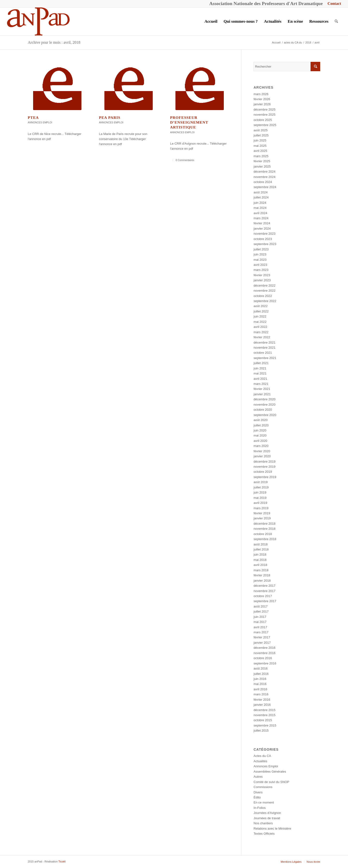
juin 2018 (260, 554)
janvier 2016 (262, 705)
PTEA (33, 117)
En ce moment (264, 802)
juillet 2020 (261, 425)
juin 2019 (260, 492)
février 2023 (262, 275)
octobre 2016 (263, 658)
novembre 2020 (264, 405)
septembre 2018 (265, 539)
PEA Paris (110, 117)
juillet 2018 (261, 549)
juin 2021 (260, 368)
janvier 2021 (262, 394)
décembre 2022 (264, 286)
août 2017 (261, 606)
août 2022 (261, 306)
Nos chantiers (263, 823)
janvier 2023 (262, 280)
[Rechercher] (336, 21)
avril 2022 (260, 327)
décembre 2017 (264, 586)
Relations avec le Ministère (272, 829)
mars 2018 (261, 570)
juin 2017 (260, 617)
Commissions (263, 787)
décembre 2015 (264, 710)
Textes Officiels (264, 834)
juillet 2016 (261, 674)
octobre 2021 (263, 353)
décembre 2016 (264, 648)
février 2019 (262, 513)
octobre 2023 (263, 239)
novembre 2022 (264, 291)
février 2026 (262, 99)
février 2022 (262, 337)
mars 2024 (261, 218)
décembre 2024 (264, 172)
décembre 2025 (264, 109)
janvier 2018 (262, 581)
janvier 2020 (262, 456)
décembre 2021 (264, 342)
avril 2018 (260, 565)
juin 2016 (260, 679)
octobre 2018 (263, 534)
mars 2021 (261, 384)
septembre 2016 (265, 663)
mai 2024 (260, 208)
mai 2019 (260, 498)
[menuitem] (333, 4)
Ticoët (62, 861)
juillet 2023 (261, 249)
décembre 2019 (264, 462)
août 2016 (261, 668)
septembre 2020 (265, 415)
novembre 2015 (264, 715)
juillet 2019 (261, 487)
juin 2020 (260, 430)
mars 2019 (261, 508)
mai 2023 (260, 260)
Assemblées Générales (270, 772)
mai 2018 (260, 560)
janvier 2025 (262, 166)
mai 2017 (260, 622)
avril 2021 (260, 379)
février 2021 (262, 389)
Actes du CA (262, 756)
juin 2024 (260, 203)
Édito (257, 797)
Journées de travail (267, 818)
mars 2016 (261, 694)
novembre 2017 (264, 591)
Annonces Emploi (40, 123)
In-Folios (260, 808)
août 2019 (261, 482)
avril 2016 (260, 689)
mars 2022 (261, 332)
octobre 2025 (263, 120)
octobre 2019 (263, 472)
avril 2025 (260, 151)
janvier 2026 (262, 104)
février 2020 (262, 451)
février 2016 (262, 700)
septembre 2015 (265, 725)
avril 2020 (260, 441)
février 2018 (262, 575)
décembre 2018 (264, 524)
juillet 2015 (261, 730)
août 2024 (261, 192)
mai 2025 (260, 146)
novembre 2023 (264, 234)
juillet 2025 (261, 135)
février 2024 (262, 223)
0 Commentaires (185, 160)
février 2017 (262, 637)
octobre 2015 (263, 720)
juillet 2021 (261, 363)
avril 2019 (260, 503)
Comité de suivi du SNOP (271, 782)
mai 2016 (260, 684)
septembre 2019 (265, 477)
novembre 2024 (264, 177)
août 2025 (261, 130)
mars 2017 (261, 632)
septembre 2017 (265, 601)
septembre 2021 (265, 358)
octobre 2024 (263, 182)
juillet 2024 (261, 197)
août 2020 (261, 420)
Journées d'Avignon (267, 813)
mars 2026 (261, 94)
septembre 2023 (265, 244)
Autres (258, 777)
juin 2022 (260, 316)
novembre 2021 (264, 348)
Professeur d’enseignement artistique (189, 122)
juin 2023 (260, 254)
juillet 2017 (261, 611)
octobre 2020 (263, 410)
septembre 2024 (265, 187)
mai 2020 (260, 435)
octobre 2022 (263, 296)
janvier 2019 (262, 518)
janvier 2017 (262, 643)
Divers (258, 792)
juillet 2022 (261, 311)
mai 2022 (260, 322)
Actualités (260, 761)
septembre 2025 (265, 125)
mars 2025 (261, 156)
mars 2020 (261, 446)
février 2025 (262, 161)
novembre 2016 (264, 653)
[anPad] (38, 21)
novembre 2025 (264, 115)
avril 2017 (260, 627)
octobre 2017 (263, 596)
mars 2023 (261, 270)
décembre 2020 (264, 399)
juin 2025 (260, 140)
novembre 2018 (264, 529)
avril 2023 (260, 265)
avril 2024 (260, 213)
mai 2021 (260, 373)
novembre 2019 (264, 467)
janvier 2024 (262, 229)
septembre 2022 (265, 301)
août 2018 (261, 544)
